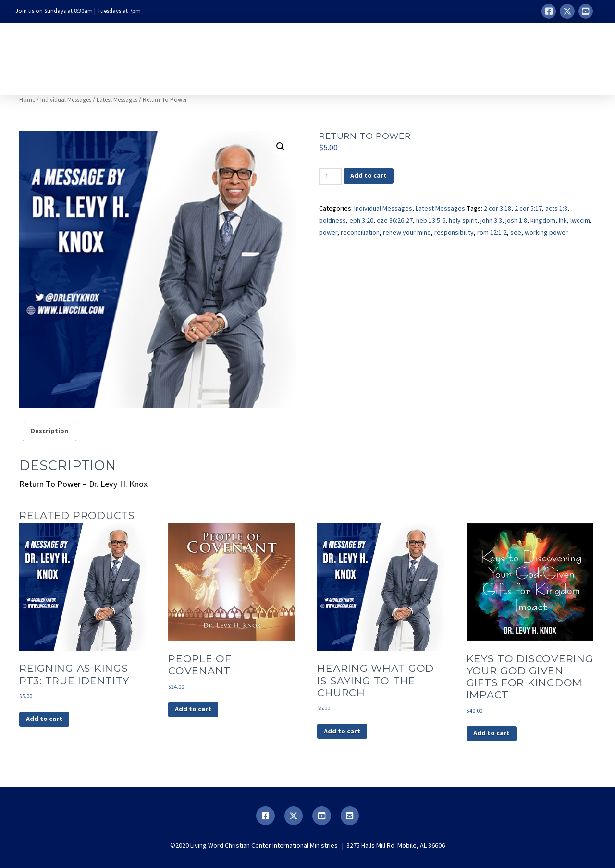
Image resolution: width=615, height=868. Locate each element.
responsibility (454, 233)
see (516, 233)
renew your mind (407, 233)
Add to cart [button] (44, 719)
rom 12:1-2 (492, 233)
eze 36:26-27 (395, 221)
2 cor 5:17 (528, 209)
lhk (563, 221)
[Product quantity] (330, 176)
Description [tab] (49, 431)
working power (546, 233)
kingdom (543, 221)
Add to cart (369, 176)
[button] (281, 147)
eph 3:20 (361, 221)
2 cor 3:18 (498, 209)
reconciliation (360, 233)
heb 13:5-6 (431, 221)
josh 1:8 (516, 221)
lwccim (580, 221)
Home (27, 100)
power (328, 233)
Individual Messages (66, 100)
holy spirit (463, 221)
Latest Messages (117, 100)
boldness (332, 221)
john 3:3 (491, 221)
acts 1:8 (556, 209)
